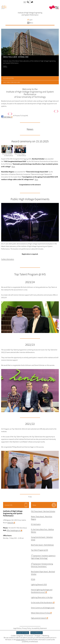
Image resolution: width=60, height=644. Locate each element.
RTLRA (33, 579)
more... (5, 66)
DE (25, 2)
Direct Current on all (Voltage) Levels (43, 608)
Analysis (37, 636)
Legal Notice (17, 628)
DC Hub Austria (36, 524)
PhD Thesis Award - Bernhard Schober (43, 511)
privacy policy (21, 640)
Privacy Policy (27, 628)
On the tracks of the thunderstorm (42, 602)
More (13, 167)
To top (30, 497)
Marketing (45, 636)
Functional (28, 636)
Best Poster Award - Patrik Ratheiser (42, 545)
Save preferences (37, 633)
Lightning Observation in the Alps (42, 597)
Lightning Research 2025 (39, 584)
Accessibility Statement (39, 628)
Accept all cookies (23, 633)
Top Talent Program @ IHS (39, 550)
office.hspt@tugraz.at (13, 530)
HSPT (30, 20)
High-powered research (39, 618)
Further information (8, 259)
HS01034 (10, 523)
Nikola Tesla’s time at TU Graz (40, 613)
